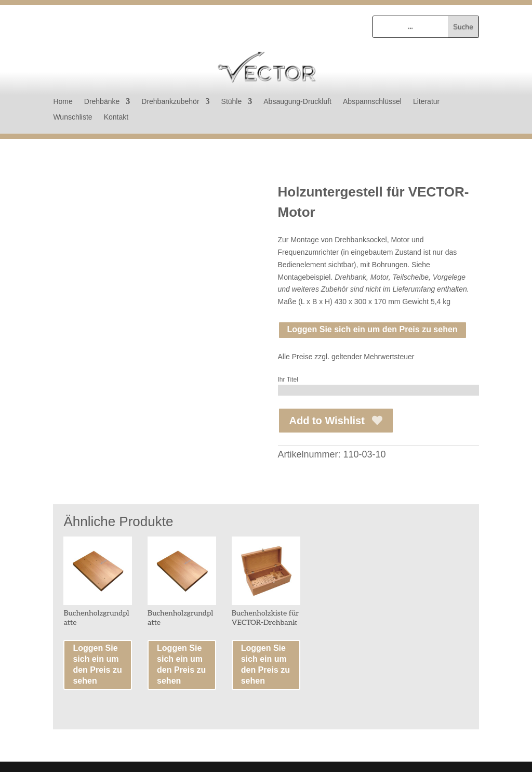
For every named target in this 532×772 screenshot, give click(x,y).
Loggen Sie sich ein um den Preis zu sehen (373, 329)
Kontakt (116, 117)
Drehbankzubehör (170, 102)
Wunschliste (72, 117)
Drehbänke (102, 102)
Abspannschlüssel (372, 102)
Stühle (232, 102)
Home (63, 102)
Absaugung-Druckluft (297, 102)
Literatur (426, 102)
